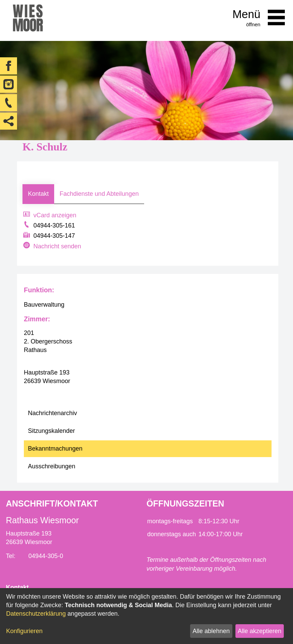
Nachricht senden (57, 246)
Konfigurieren (24, 631)
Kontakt (38, 194)
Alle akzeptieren (260, 631)
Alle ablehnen (211, 631)
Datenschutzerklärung (36, 614)
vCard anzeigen (55, 215)
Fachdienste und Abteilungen (99, 194)
